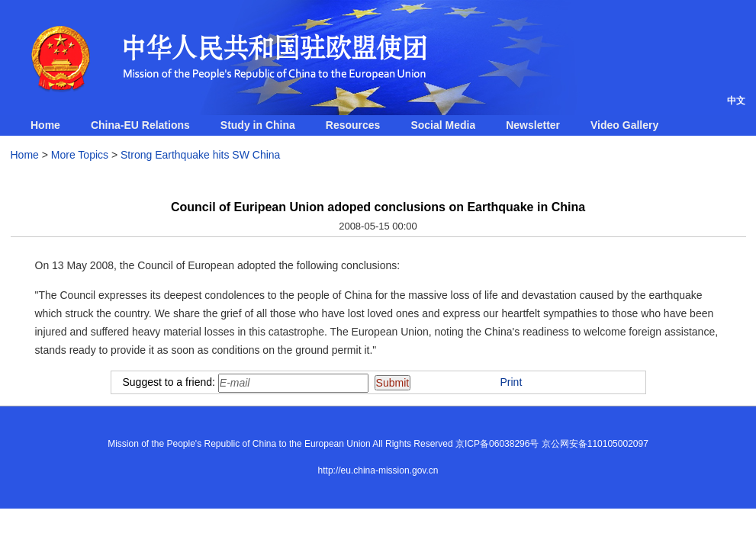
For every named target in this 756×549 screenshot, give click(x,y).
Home (45, 125)
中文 (736, 101)
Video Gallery (624, 125)
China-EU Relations (140, 125)
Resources (353, 125)
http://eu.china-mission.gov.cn (378, 470)
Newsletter (533, 125)
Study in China (258, 125)
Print (512, 382)
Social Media (443, 125)
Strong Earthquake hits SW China (200, 155)
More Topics (80, 155)
